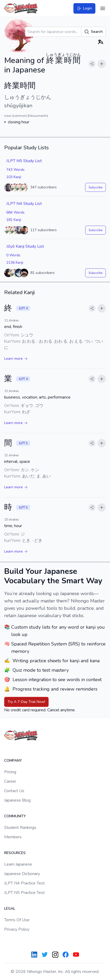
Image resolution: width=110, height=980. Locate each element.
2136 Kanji (15, 263)
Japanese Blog (17, 800)
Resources (15, 853)
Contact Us (14, 791)
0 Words (13, 255)
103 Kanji (14, 177)
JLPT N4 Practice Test (24, 883)
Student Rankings (20, 828)
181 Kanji (14, 220)
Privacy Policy (17, 929)
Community (15, 816)
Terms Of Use (17, 920)
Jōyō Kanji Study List (25, 246)
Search (93, 32)
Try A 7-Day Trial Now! (26, 702)
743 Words (15, 170)
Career (10, 781)
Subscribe (95, 187)
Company (13, 761)
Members (13, 837)
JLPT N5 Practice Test (24, 893)
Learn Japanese (18, 864)
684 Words (15, 212)
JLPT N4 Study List (24, 204)
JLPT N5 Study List (24, 161)
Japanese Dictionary (22, 874)
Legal (10, 909)
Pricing (10, 772)
